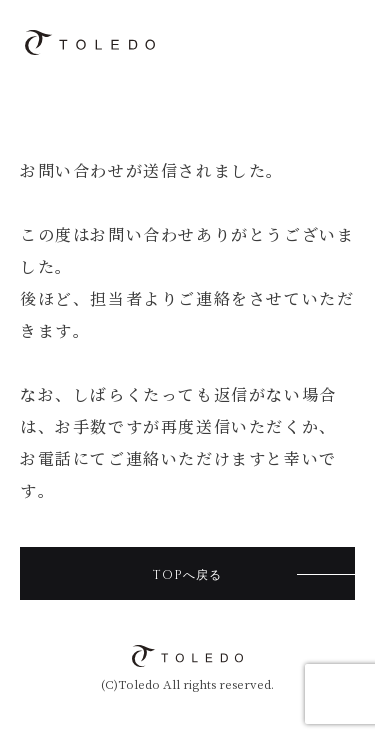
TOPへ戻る (187, 575)
